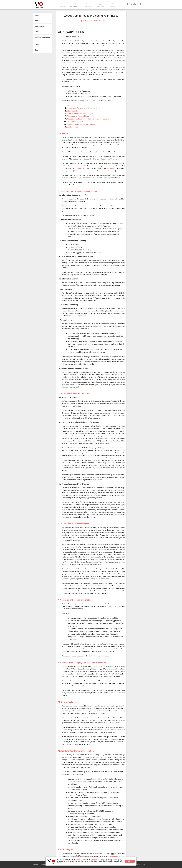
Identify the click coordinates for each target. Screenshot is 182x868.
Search (113, 5)
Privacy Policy (80, 859)
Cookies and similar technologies (80, 114)
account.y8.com (82, 168)
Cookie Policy (95, 859)
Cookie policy (40, 26)
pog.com (111, 168)
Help (36, 50)
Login (145, 4)
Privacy (37, 21)
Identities (61, 5)
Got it (130, 861)
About (37, 15)
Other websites (73, 111)
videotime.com (110, 171)
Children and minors (75, 122)
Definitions (71, 106)
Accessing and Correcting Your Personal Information (88, 119)
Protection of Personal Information (81, 116)
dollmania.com (87, 171)
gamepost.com (68, 171)
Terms (37, 32)
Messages (87, 5)
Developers (44, 865)
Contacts (100, 5)
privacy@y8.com (113, 856)
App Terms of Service (42, 38)
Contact (38, 45)
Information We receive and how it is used (83, 108)
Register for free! (134, 4)
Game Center (74, 5)
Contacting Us (72, 127)
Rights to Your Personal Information (81, 124)
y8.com (97, 168)
